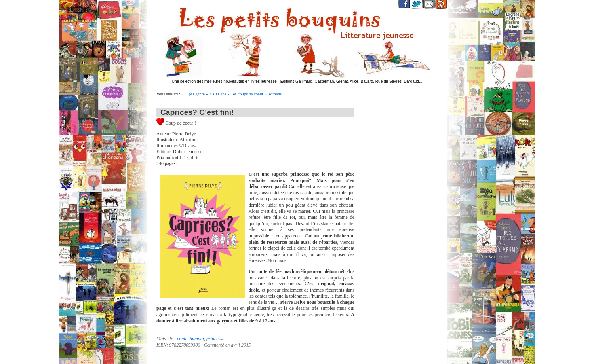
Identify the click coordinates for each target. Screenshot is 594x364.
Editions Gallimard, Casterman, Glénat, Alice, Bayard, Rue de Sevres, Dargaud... (351, 81)
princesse (215, 339)
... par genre (195, 94)
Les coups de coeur (247, 94)
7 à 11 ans (218, 94)
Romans (275, 94)
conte (182, 339)
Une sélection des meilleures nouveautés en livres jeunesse (224, 81)
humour (197, 339)
